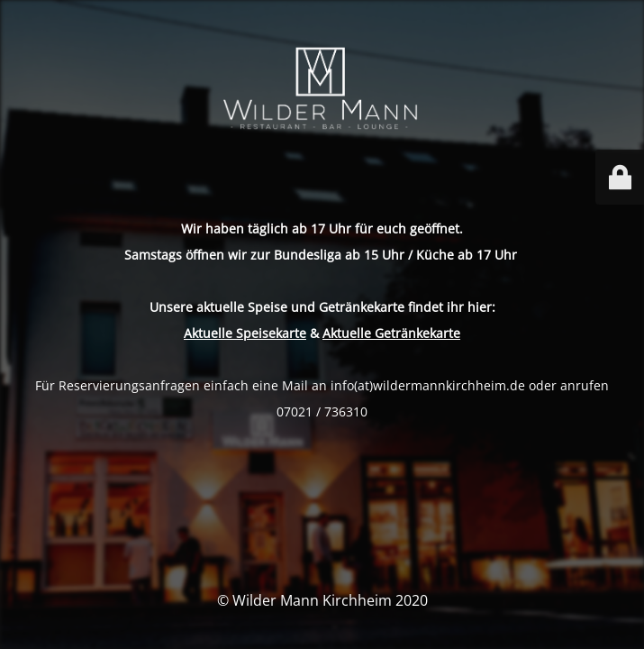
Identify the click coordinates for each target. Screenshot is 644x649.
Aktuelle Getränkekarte (391, 333)
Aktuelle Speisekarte (245, 333)
